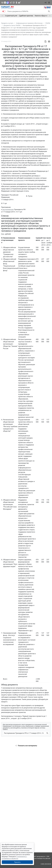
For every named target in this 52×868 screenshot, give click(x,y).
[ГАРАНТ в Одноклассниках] (16, 3)
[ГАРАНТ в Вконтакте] (2, 3)
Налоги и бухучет (41, 16)
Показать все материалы (26, 746)
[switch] (4, 11)
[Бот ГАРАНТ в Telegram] (14, 3)
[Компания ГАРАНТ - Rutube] (19, 3)
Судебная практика (26, 16)
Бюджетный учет (11, 16)
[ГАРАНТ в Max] (8, 3)
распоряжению (8, 209)
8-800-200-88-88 (46, 864)
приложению (31, 94)
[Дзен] (5, 3)
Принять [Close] (17, 862)
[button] (45, 3)
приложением (19, 180)
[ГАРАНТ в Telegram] (11, 3)
